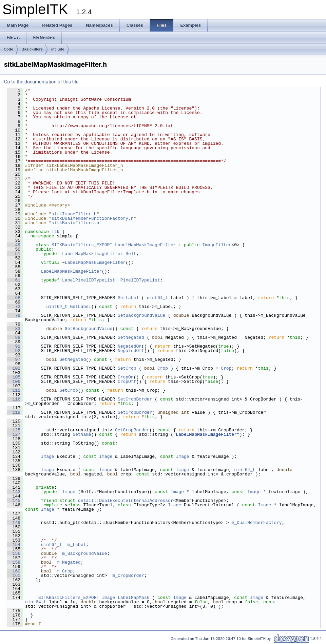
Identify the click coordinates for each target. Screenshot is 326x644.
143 (14, 492)
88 (14, 337)
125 (14, 430)
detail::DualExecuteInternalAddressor (126, 501)
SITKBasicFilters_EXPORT (82, 245)
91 (14, 346)
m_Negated (69, 562)
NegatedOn (130, 346)
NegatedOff (131, 351)
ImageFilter (217, 245)
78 (14, 315)
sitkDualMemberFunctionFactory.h (93, 218)
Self (131, 254)
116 (14, 399)
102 (14, 368)
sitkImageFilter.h (74, 214)
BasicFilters (32, 49)
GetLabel (80, 307)
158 (14, 562)
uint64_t (157, 298)
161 (14, 575)
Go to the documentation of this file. (42, 82)
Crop (163, 368)
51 (14, 254)
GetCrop (69, 390)
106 (14, 382)
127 (14, 434)
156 (14, 553)
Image (48, 456)
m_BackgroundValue (85, 553)
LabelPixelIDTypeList (89, 280)
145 (14, 501)
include (58, 49)
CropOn (126, 377)
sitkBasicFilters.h (75, 223)
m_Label (77, 545)
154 (14, 545)
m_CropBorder (128, 575)
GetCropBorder (132, 430)
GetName (82, 434)
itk (55, 232)
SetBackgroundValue (141, 315)
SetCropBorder (135, 399)
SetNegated (131, 337)
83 (14, 329)
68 (14, 298)
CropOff (127, 382)
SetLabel (128, 298)
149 (14, 523)
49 (14, 245)
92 (14, 351)
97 (14, 359)
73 (14, 307)
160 (14, 571)
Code (8, 49)
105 (14, 377)
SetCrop (127, 368)
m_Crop (65, 571)
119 (14, 412)
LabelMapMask (134, 598)
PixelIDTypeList (140, 280)
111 (14, 390)
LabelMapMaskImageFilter (145, 245)
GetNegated (73, 359)
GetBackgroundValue (89, 329)
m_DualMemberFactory (256, 523)
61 (14, 280)
